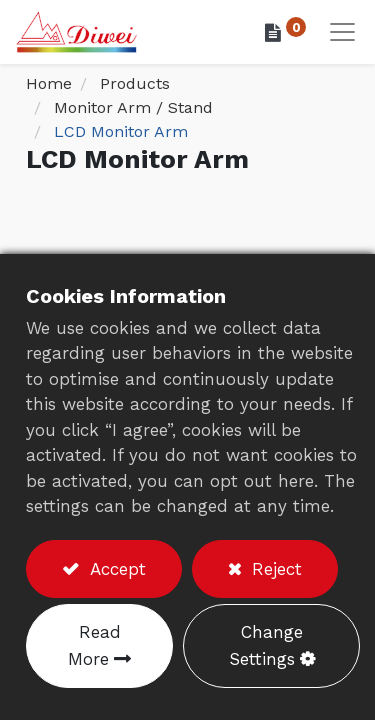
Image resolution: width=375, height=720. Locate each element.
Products (135, 83)
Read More (94, 645)
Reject (274, 569)
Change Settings (266, 645)
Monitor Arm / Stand (133, 107)
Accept (115, 569)
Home (49, 83)
